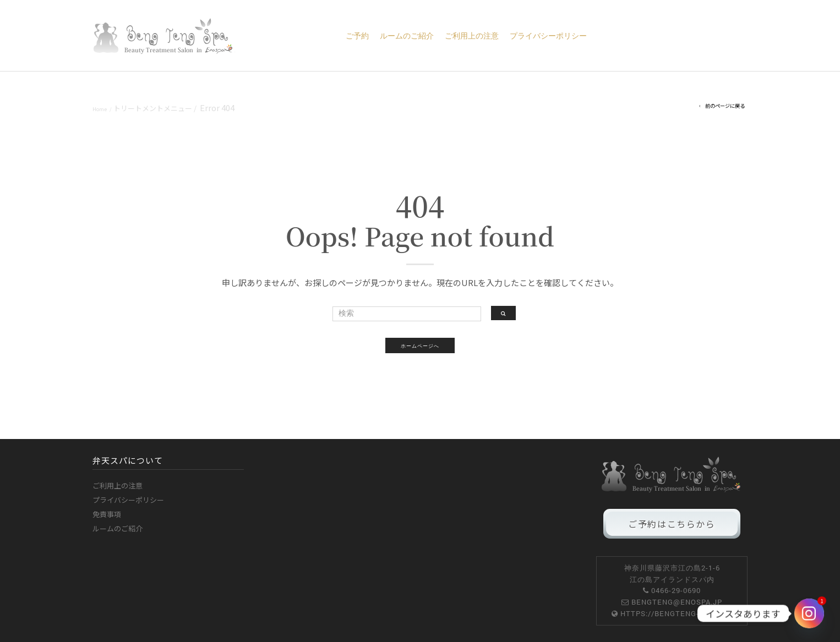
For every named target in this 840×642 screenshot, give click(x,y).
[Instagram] (809, 613)
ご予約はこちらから (672, 524)
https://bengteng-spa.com (677, 613)
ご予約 (357, 35)
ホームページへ (420, 345)
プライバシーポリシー (548, 35)
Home (100, 109)
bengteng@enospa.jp (677, 602)
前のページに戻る (725, 106)
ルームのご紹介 (407, 35)
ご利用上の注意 (472, 35)
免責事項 (107, 514)
